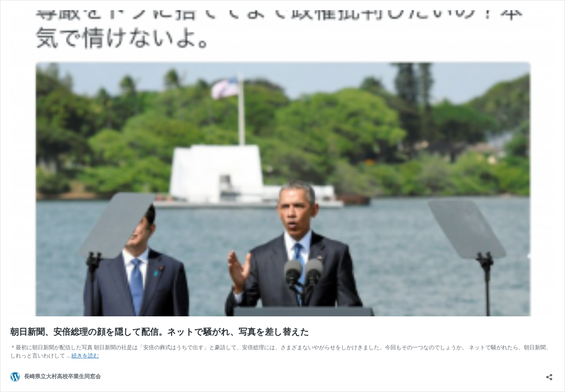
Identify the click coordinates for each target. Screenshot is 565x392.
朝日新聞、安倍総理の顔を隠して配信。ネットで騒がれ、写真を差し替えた (160, 332)
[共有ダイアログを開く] (549, 375)
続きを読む (85, 356)
